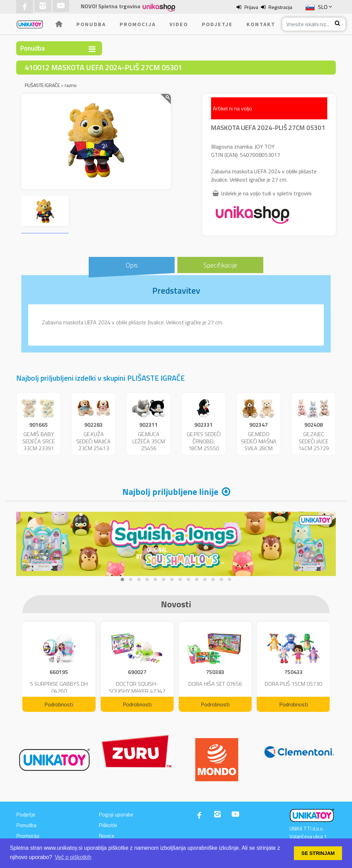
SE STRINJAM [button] (318, 853)
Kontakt (261, 24)
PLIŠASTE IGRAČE (42, 85)
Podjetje (217, 24)
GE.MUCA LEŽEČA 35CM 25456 (149, 441)
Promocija (138, 24)
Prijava (251, 7)
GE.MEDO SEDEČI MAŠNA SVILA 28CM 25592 (259, 445)
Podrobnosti (59, 704)
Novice (107, 836)
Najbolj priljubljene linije (170, 492)
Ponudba (91, 24)
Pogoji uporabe (116, 814)
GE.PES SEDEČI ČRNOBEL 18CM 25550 (204, 441)
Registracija (280, 7)
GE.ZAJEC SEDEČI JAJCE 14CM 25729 (314, 441)
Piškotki (108, 825)
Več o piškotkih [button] (73, 857)
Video (179, 24)
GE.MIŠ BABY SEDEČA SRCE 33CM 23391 (38, 441)
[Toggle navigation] (92, 49)
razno (71, 85)
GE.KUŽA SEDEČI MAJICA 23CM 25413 (93, 441)
